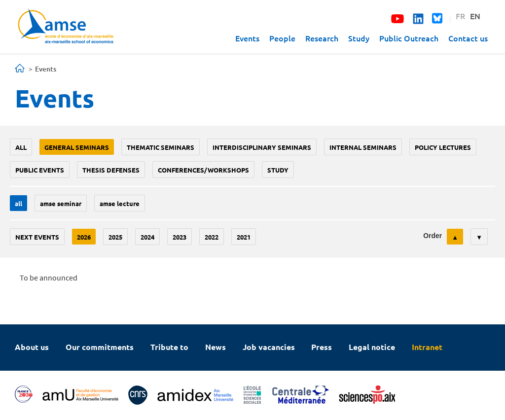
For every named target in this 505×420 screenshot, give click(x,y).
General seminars (77, 147)
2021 (244, 237)
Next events (37, 237)
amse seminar (61, 203)
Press (322, 347)
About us (32, 347)
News (216, 347)
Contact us (468, 38)
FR (460, 16)
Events (247, 38)
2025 (115, 237)
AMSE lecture (120, 203)
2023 (180, 237)
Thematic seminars (161, 147)
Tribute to (169, 347)
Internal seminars (363, 147)
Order (433, 236)
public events (40, 170)
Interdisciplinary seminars (262, 147)
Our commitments (100, 347)
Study (359, 38)
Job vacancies (269, 347)
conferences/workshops (203, 170)
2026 (84, 237)
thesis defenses (111, 170)
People (282, 38)
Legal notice (372, 347)
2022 (212, 237)
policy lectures (443, 147)
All (21, 147)
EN (475, 16)
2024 (147, 237)
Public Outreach (409, 38)
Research (322, 38)
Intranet (427, 347)
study (278, 170)
